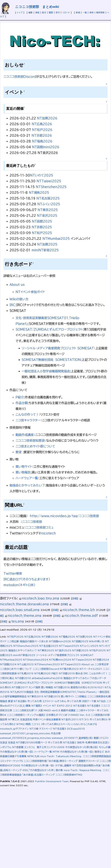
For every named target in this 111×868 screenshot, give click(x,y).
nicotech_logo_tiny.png (39, 598)
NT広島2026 (42, 124)
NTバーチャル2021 (91, 669)
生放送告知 (26, 719)
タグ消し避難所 (63, 765)
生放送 (12, 742)
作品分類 (22, 403)
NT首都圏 (18, 747)
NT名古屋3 (60, 729)
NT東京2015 (35, 696)
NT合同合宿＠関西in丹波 (86, 765)
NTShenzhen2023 (47, 664)
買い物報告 (23, 472)
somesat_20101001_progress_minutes (25, 733)
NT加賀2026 (47, 118)
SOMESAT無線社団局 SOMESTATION (51, 360)
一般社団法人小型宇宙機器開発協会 (46, 371)
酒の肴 (59, 770)
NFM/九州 (33, 756)
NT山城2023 (25, 664)
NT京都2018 (23, 678)
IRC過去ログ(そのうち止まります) (27, 579)
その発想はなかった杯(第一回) (38, 765)
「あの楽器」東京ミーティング (63, 761)
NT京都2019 (67, 673)
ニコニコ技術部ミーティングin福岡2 (26, 715)
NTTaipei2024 (82, 660)
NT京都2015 (52, 696)
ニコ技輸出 (81, 696)
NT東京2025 (48, 210)
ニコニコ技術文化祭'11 (25, 710)
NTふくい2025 (49, 204)
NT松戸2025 (42, 233)
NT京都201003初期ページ (32, 742)
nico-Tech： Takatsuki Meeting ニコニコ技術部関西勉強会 (76, 756)
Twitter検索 (13, 573)
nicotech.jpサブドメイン (14, 729)
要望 (19, 452)
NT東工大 (14, 719)
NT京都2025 (42, 227)
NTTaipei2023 (71, 664)
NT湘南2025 (39, 192)
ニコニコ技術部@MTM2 (69, 775)
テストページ (46, 729)
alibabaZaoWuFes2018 (47, 678)
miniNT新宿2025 (45, 250)
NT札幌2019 (25, 673)
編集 (31, 13)
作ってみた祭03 (99, 719)
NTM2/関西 (23, 724)
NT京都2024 (101, 660)
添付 (58, 13)
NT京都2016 (62, 687)
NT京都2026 (42, 135)
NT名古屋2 (70, 742)
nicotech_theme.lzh (77, 610)
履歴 (51, 13)
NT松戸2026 (42, 130)
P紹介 (20, 397)
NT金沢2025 (47, 215)
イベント (47, 706)
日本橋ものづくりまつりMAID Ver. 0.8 (68, 715)
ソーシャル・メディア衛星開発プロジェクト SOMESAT (58, 348)
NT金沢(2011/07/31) (75, 719)
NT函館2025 (42, 221)
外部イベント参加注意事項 (47, 719)
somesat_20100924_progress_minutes (25, 738)
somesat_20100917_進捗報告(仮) (72, 738)
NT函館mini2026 (46, 147)
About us (17, 284)
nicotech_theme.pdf (80, 615)
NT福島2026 (42, 141)
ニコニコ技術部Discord (20, 76)
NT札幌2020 (42, 673)
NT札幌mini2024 (60, 660)
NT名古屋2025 (48, 198)
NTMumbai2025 (56, 238)
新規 (78, 13)
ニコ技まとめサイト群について (35, 446)
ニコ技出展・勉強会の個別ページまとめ (28, 641)
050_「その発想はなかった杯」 (39, 770)
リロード (66, 13)
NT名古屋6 (20, 701)
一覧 (85, 13)
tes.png (16, 621)
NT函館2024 (8, 664)
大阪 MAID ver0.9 (49, 710)
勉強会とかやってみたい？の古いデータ (85, 678)
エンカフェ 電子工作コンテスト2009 (44, 747)
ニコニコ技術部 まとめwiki (37, 7)
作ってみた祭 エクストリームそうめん (47, 701)
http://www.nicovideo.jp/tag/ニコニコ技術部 (64, 516)
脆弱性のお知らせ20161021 (87, 687)
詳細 (75, 599)
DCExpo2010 (76, 729)
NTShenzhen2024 (35, 660)
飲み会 (79, 673)
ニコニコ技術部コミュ (40, 527)
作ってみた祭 (55, 742)
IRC (12, 305)
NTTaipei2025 (49, 181)
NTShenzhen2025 (51, 187)
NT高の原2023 (69, 669)
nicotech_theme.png (23, 615)
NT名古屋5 (80, 706)
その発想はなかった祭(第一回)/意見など (82, 752)
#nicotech (47, 533)
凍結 (37, 13)
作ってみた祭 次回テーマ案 (82, 701)
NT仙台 (101, 701)
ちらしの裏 (105, 747)
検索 (92, 13)
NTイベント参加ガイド (30, 292)
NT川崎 (34, 729)
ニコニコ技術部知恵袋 (30, 440)
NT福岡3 (37, 706)
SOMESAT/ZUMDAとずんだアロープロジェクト (49, 329)
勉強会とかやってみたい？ (27, 485)
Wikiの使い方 (19, 299)
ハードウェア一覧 (27, 478)
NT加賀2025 (47, 244)
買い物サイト (24, 466)
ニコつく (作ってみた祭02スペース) (51, 724)
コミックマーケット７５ (11, 761)
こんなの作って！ (27, 414)
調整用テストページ (89, 761)
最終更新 (100, 13)
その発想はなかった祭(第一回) (17, 752)
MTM (56, 752)
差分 (44, 13)
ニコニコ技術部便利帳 (35, 761)
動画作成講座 (25, 435)
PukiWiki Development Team (52, 781)
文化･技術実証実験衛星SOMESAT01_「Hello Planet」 (65, 692)
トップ (20, 13)
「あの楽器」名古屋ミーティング (39, 775)
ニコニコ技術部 (32, 522)
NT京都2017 (20, 687)
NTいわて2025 (42, 175)
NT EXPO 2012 (62, 706)
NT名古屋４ (94, 706)
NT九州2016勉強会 (22, 692)
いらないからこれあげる (84, 724)
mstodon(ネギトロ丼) (19, 585)
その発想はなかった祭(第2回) (82, 747)
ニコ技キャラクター (28, 420)
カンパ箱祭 (34, 687)
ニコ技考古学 (102, 664)
